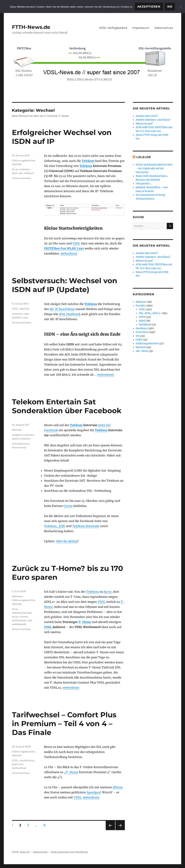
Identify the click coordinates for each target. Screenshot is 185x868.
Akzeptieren (149, 7)
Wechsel (17, 164)
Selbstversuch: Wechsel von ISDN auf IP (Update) (65, 285)
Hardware (141, 328)
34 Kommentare (22, 323)
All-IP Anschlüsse (62, 309)
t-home (23, 617)
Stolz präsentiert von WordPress (69, 852)
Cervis (68, 506)
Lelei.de (144, 157)
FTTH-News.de (31, 27)
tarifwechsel (19, 620)
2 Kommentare (21, 773)
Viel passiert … (144, 184)
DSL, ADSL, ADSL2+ (150, 313)
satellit (16, 439)
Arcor (108, 592)
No (170, 7)
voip (25, 317)
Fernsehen (142, 332)
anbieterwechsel (22, 613)
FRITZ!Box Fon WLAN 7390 (64, 248)
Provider (141, 306)
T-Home (85, 622)
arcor (15, 617)
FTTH (142, 317)
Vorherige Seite (110, 830)
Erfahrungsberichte (23, 160)
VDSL (76, 243)
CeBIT (139, 340)
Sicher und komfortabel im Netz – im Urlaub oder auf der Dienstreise (154, 168)
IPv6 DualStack (70, 314)
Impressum (141, 28)
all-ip (15, 169)
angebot (17, 435)
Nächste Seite (120, 830)
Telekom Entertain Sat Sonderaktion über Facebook (67, 406)
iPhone (118, 787)
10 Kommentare (21, 178)
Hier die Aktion (67, 541)
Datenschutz (164, 28)
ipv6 (14, 173)
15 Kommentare (21, 629)
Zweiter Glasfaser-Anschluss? (153, 120)
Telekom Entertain (86, 526)
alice (15, 609)
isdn (21, 173)
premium (18, 764)
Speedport (94, 792)
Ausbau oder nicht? (147, 116)
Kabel (142, 321)
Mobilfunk (145, 325)
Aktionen (17, 596)
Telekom (88, 161)
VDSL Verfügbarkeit (113, 28)
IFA (138, 336)
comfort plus (27, 760)
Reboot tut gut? (144, 124)
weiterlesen (69, 253)
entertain (25, 169)
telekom (29, 173)
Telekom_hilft (55, 526)
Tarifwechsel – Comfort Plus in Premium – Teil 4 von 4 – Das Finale (64, 724)
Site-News (142, 351)
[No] (180, 6)
